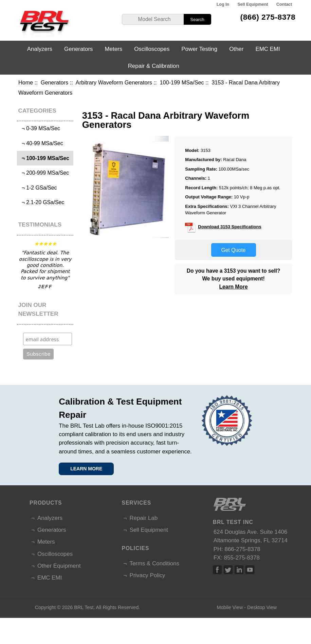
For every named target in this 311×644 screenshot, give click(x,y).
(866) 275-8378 (268, 17)
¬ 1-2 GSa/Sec (38, 188)
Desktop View (262, 607)
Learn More (234, 287)
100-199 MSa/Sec (182, 82)
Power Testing (199, 49)
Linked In (239, 570)
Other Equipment (59, 566)
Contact (284, 4)
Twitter (228, 570)
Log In (223, 4)
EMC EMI (268, 49)
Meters (114, 49)
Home (26, 82)
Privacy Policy (147, 575)
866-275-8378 (243, 549)
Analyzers (40, 49)
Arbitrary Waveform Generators (114, 82)
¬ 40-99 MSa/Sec (41, 143)
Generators (54, 82)
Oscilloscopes (152, 49)
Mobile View (230, 607)
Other (236, 49)
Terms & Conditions (154, 563)
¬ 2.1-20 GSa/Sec (41, 202)
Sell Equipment (253, 4)
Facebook (217, 570)
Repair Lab (143, 518)
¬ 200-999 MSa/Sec (44, 173)
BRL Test (84, 607)
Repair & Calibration (154, 66)
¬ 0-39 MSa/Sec (39, 128)
